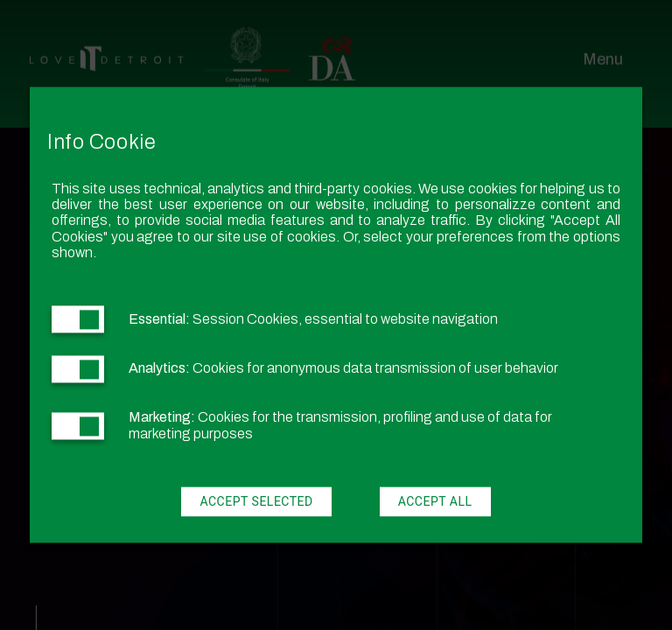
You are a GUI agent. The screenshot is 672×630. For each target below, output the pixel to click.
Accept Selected (256, 502)
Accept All (435, 502)
